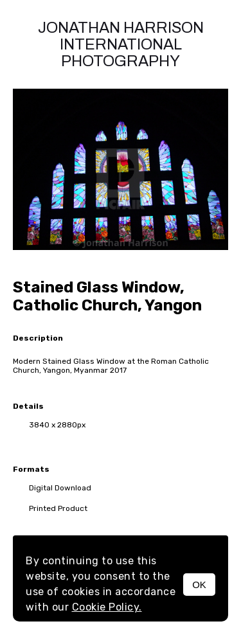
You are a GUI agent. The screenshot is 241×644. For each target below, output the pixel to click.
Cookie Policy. (107, 607)
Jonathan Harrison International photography (121, 44)
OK (199, 585)
